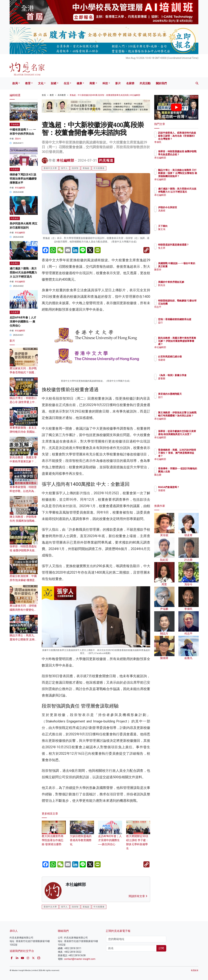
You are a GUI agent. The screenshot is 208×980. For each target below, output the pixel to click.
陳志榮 (181, 478)
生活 (66, 83)
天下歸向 (183, 226)
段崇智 (75, 168)
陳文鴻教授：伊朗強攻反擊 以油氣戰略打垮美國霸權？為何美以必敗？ (187, 419)
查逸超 (86, 168)
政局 (15, 83)
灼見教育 (15, 312)
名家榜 (130, 83)
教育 (28, 83)
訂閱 (161, 948)
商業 (92, 83)
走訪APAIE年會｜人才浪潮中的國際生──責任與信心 (110, 836)
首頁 (44, 95)
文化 (41, 83)
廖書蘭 (181, 381)
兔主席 (181, 251)
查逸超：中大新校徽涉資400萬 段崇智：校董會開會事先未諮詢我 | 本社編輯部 (105, 95)
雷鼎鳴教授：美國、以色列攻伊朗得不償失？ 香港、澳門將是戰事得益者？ (187, 456)
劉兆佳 (181, 288)
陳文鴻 (181, 229)
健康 (79, 83)
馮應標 (181, 211)
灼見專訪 (15, 263)
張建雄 (181, 363)
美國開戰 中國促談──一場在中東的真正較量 (187, 266)
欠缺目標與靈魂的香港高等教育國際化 (82, 836)
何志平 (181, 310)
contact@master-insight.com (80, 959)
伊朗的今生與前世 (187, 207)
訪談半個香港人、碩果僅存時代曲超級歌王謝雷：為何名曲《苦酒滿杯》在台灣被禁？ (187, 139)
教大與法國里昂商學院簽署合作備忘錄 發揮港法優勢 (54, 836)
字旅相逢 (15, 124)
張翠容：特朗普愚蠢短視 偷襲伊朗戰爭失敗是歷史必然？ (24, 550)
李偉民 (181, 142)
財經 (54, 83)
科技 (105, 83)
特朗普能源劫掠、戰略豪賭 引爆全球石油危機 (187, 304)
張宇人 (64, 168)
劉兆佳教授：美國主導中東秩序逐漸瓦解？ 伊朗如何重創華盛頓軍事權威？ (187, 344)
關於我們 (161, 83)
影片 (118, 83)
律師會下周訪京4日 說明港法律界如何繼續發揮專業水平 (23, 179)
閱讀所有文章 (138, 896)
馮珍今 (18, 139)
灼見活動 (145, 83)
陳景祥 (181, 273)
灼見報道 (106, 160)
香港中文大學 (50, 168)
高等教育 (62, 95)
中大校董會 (99, 168)
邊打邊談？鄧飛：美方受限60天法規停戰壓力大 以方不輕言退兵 (23, 273)
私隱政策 (195, 970)
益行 (180, 326)
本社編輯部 (65, 160)
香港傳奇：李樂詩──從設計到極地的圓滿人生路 (187, 472)
